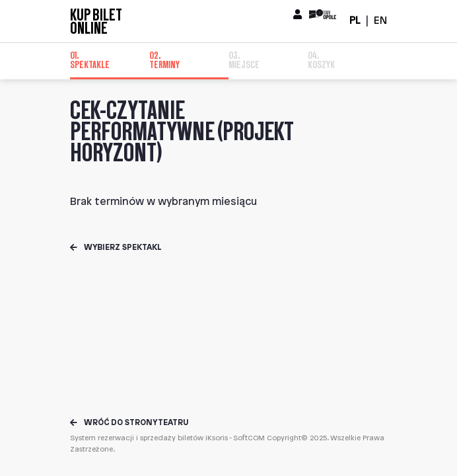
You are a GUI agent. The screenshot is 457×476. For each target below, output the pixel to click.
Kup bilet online (96, 21)
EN (380, 21)
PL (355, 21)
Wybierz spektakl (116, 248)
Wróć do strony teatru (129, 423)
